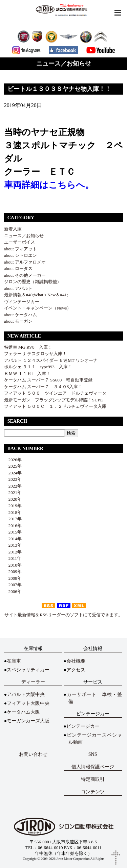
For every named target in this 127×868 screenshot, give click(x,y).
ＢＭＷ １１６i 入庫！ (27, 374)
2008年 (13, 578)
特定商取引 (93, 779)
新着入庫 (13, 229)
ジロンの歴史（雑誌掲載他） (33, 282)
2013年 (13, 545)
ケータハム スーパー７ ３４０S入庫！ (43, 387)
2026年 (13, 460)
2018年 (13, 512)
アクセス (76, 670)
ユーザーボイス (19, 242)
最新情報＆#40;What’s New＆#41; (36, 295)
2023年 (13, 479)
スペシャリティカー (28, 670)
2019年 (13, 506)
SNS (93, 754)
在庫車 (14, 661)
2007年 (13, 585)
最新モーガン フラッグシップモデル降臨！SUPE (54, 400)
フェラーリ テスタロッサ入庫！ (35, 354)
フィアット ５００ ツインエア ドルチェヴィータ (55, 393)
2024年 (13, 473)
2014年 (13, 539)
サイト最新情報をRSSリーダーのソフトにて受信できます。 (63, 615)
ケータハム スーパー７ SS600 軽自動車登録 (48, 380)
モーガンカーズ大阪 (28, 721)
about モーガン (18, 321)
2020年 (13, 499)
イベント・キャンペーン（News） (38, 308)
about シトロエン (20, 255)
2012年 (13, 552)
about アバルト (18, 288)
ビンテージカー (83, 726)
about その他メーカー (25, 275)
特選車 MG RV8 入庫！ (28, 347)
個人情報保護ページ (93, 767)
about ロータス (18, 268)
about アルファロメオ (25, 262)
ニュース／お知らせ (24, 236)
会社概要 (76, 661)
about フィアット (20, 249)
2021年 (13, 492)
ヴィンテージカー (22, 302)
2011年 (13, 558)
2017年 (13, 519)
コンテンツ (93, 792)
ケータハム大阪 (23, 712)
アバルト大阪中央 (26, 695)
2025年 (13, 466)
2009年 (13, 572)
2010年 (13, 565)
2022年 (13, 486)
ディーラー (33, 682)
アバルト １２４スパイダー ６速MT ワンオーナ (51, 360)
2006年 (13, 591)
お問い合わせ (33, 754)
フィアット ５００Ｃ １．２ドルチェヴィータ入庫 (55, 406)
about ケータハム (20, 315)
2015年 (13, 532)
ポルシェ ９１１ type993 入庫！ (38, 367)
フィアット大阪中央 (28, 703)
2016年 (13, 526)
